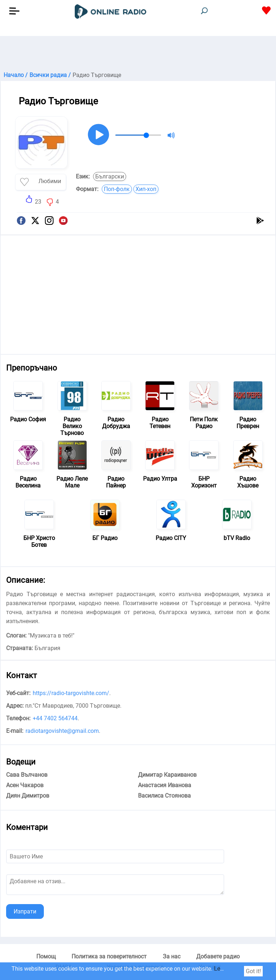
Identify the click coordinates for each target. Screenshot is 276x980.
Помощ (46, 956)
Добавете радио (218, 956)
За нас (172, 956)
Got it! (253, 971)
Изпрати (25, 911)
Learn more (228, 969)
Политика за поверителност (109, 956)
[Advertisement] (138, 54)
